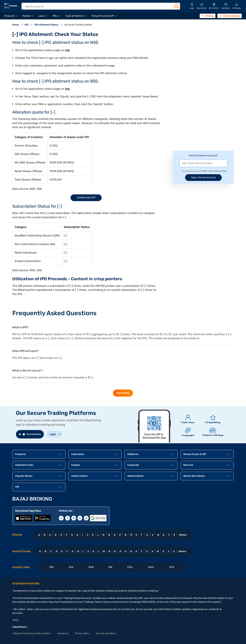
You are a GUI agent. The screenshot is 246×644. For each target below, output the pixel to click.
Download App (86, 198)
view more (123, 393)
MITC (205, 171)
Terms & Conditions (106, 633)
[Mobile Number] (203, 163)
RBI (110, 567)
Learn (42, 16)
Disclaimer (63, 633)
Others (183, 535)
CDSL (130, 567)
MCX (172, 567)
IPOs (55, 16)
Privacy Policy (221, 171)
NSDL (151, 567)
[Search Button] (177, 7)
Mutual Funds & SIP (103, 16)
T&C (210, 171)
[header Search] (98, 6)
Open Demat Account (203, 177)
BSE (68, 89)
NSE (68, 50)
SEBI (91, 567)
